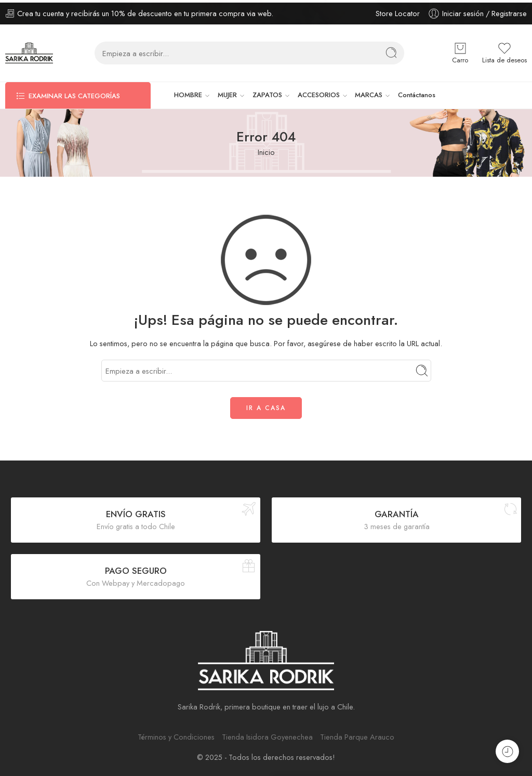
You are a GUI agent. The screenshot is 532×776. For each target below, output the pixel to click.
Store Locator (398, 11)
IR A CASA (266, 405)
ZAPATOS (267, 93)
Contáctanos (417, 92)
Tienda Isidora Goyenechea (267, 734)
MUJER (227, 93)
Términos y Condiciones (176, 734)
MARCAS (369, 93)
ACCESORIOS (319, 93)
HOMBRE (188, 93)
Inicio (266, 149)
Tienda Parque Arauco (357, 734)
